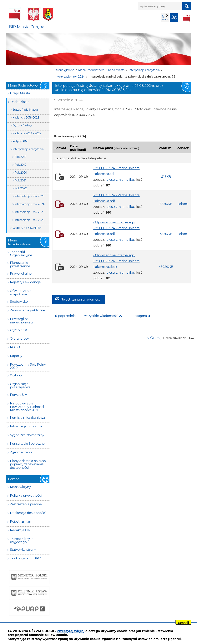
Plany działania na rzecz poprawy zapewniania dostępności (28, 464)
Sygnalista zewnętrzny (27, 435)
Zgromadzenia (21, 452)
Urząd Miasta (20, 93)
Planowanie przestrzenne (20, 264)
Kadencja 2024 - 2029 (27, 133)
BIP (187, 18)
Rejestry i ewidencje (25, 282)
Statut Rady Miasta (25, 110)
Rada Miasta (116, 70)
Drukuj (156, 338)
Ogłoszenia (19, 330)
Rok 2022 (21, 188)
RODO (15, 347)
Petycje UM (19, 395)
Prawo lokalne (21, 274)
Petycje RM (20, 141)
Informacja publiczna (26, 426)
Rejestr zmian (21, 522)
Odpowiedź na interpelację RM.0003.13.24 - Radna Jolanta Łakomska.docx (116, 261)
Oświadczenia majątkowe (21, 293)
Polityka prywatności (26, 496)
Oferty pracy (19, 339)
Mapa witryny (20, 487)
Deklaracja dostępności (28, 513)
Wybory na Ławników (27, 228)
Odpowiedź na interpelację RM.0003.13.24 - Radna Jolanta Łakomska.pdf (116, 228)
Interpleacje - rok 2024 (70, 77)
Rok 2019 (20, 165)
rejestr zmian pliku (120, 180)
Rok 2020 (21, 173)
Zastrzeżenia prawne (26, 504)
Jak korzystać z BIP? (25, 558)
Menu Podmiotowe (91, 70)
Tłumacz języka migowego (22, 541)
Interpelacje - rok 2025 (29, 212)
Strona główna (64, 70)
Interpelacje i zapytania (144, 70)
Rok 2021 (20, 180)
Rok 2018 (20, 157)
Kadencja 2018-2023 (26, 118)
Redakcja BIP (20, 530)
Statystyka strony (23, 550)
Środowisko (19, 302)
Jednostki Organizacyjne (21, 254)
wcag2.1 (165, 18)
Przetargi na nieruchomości (22, 321)
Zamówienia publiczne (28, 310)
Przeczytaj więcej (71, 631)
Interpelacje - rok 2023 (29, 196)
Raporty (16, 356)
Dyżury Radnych (23, 125)
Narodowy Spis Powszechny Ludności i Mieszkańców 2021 (28, 407)
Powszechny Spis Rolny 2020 (28, 366)
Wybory (16, 375)
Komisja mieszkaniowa (28, 418)
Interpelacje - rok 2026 (29, 220)
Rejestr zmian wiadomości (81, 299)
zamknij (183, 623)
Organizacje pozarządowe (20, 386)
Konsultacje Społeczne (27, 444)
